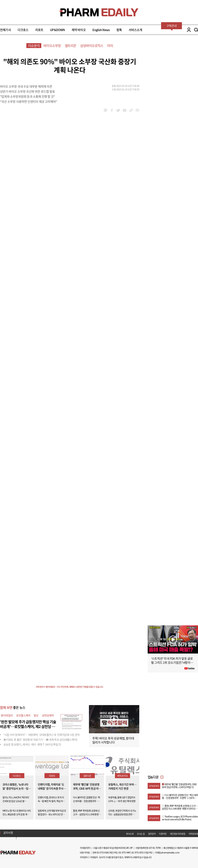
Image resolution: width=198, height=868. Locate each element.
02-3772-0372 (137, 852)
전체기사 (5, 30)
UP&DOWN (57, 30)
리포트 (39, 30)
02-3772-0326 (103, 852)
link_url (131, 110)
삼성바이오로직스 (92, 46)
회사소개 (130, 834)
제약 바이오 (79, 30)
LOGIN (188, 30)
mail (125, 110)
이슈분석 (34, 46)
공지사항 (8, 833)
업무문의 (152, 834)
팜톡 (119, 30)
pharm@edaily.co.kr (170, 852)
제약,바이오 (122, 776)
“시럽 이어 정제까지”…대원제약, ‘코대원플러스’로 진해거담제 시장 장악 (41, 735)
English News (101, 30)
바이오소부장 (52, 46)
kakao (105, 110)
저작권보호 (193, 834)
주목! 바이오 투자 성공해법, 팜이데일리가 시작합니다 (113, 740)
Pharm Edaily (18, 853)
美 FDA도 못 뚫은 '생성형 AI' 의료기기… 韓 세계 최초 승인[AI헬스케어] (40, 740)
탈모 (36, 715)
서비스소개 (135, 30)
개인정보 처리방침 (178, 834)
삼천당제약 (48, 715)
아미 (110, 46)
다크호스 (23, 30)
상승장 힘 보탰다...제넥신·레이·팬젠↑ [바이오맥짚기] (32, 744)
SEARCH (196, 30)
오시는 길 (141, 834)
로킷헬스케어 (23, 715)
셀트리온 (71, 46)
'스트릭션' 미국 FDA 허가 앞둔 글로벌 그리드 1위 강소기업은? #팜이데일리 (172, 663)
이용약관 (163, 834)
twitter (118, 110)
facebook (112, 110)
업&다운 (87, 776)
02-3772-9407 (125, 852)
